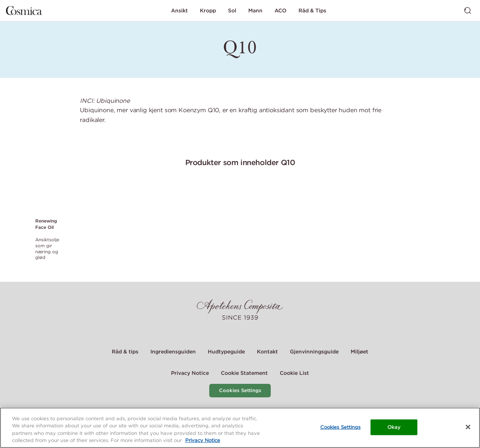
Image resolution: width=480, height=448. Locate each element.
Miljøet (359, 352)
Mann (255, 11)
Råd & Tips (312, 11)
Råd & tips (125, 352)
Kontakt (267, 352)
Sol (232, 11)
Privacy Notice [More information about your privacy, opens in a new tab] (203, 441)
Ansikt (179, 11)
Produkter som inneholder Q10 (240, 162)
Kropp (208, 11)
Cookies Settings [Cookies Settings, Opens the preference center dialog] (340, 427)
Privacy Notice (190, 373)
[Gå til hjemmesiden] (24, 11)
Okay (394, 427)
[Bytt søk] (468, 11)
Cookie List (294, 373)
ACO (280, 11)
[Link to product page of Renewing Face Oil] (48, 197)
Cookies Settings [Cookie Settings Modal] (240, 390)
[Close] (468, 427)
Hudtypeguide (226, 352)
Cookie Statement (244, 373)
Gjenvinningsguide (314, 352)
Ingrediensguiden (173, 352)
